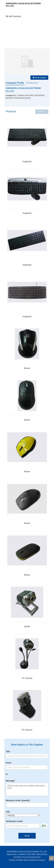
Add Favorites (13, 16)
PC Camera (27, 678)
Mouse (27, 368)
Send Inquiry (39, 78)
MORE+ (42, 112)
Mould (27, 626)
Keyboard (27, 162)
